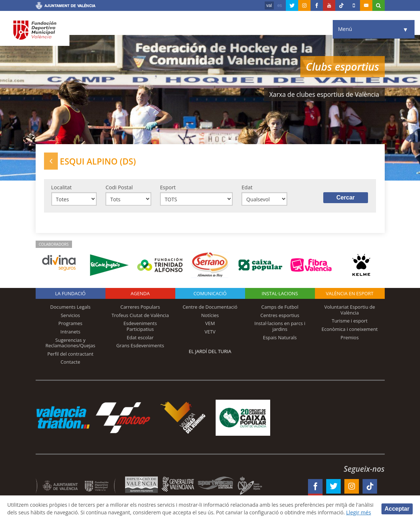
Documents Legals (70, 308)
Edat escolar (140, 338)
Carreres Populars (140, 308)
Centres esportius (280, 316)
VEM (210, 324)
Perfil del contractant (70, 355)
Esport (168, 188)
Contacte (71, 363)
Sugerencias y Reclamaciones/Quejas (70, 343)
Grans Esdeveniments (140, 346)
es (280, 5)
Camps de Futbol (280, 308)
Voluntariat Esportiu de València (350, 311)
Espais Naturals (280, 338)
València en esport (350, 294)
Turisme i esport (350, 321)
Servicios (70, 316)
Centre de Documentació (210, 308)
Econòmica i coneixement (350, 330)
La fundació (71, 294)
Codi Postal (119, 188)
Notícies (210, 316)
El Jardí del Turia (210, 352)
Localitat (62, 188)
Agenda (140, 294)
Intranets (70, 332)
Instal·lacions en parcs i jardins (280, 327)
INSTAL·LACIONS (280, 294)
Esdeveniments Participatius (140, 327)
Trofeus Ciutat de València (140, 316)
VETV (210, 332)
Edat (247, 188)
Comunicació (210, 294)
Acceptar (397, 505)
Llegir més (20, 512)
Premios (350, 338)
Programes (70, 324)
